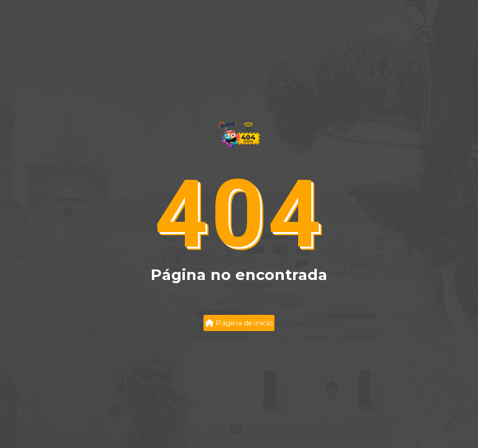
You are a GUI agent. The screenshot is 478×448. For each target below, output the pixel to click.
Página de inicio (239, 323)
